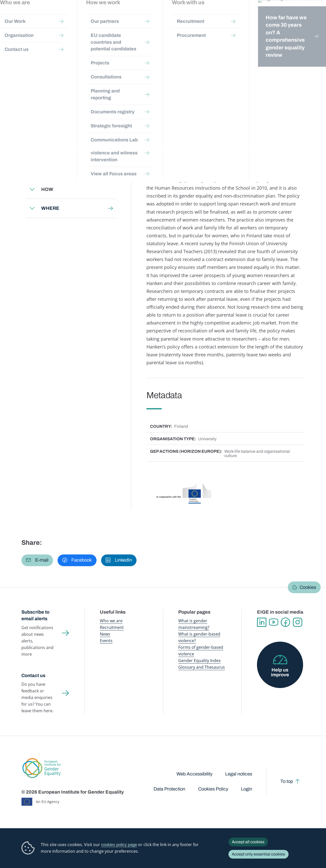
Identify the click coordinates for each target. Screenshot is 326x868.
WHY (47, 170)
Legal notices (239, 774)
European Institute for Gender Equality (27, 15)
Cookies (308, 587)
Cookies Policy (213, 789)
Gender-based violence (185, 15)
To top (287, 781)
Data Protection (169, 789)
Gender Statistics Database (260, 15)
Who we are (111, 621)
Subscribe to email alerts (35, 616)
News (105, 634)
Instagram (298, 622)
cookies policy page (119, 845)
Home (32, 48)
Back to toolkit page (57, 130)
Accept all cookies (248, 842)
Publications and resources (107, 15)
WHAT (48, 151)
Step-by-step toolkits (102, 48)
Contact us (33, 676)
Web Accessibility (194, 774)
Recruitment (112, 627)
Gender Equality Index (221, 15)
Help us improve (280, 672)
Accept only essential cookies (258, 854)
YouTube (274, 622)
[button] (37, 560)
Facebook (286, 622)
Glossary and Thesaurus (202, 667)
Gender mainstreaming (147, 15)
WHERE (50, 208)
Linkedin (262, 622)
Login (247, 789)
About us (293, 15)
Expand (32, 151)
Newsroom (73, 15)
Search (315, 15)
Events (106, 641)
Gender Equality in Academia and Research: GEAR (165, 48)
